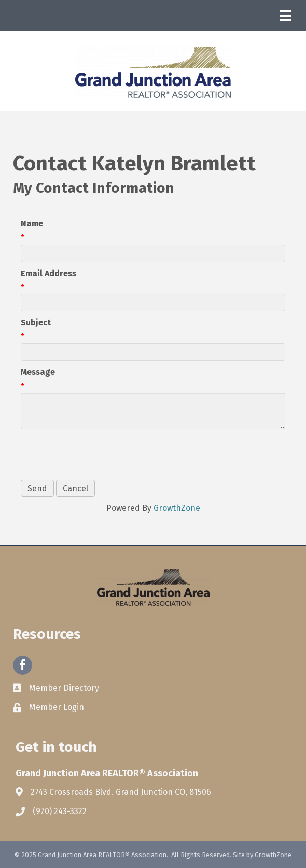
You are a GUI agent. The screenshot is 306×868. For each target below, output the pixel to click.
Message (38, 372)
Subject (36, 323)
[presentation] (100, 454)
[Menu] (285, 16)
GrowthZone (177, 508)
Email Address (48, 273)
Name (32, 224)
